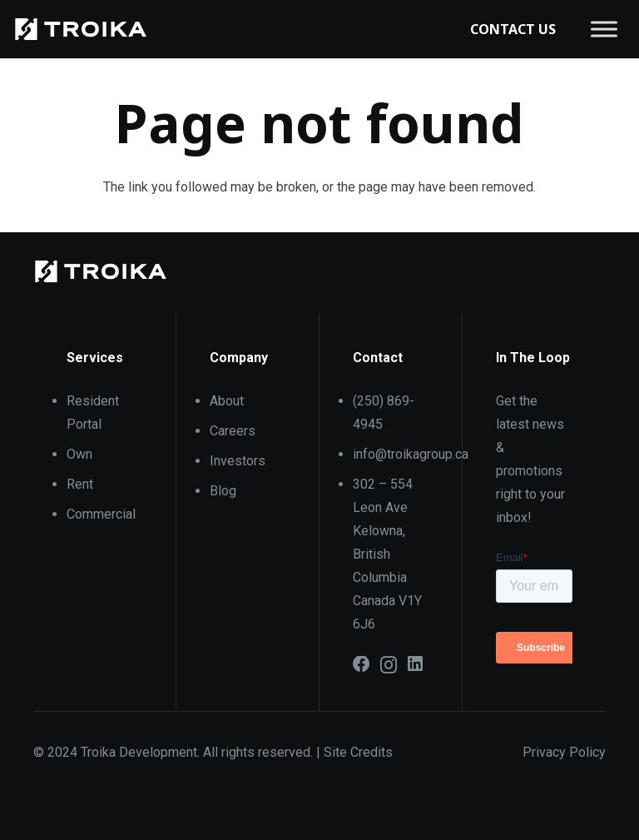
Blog (223, 491)
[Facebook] (362, 665)
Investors (238, 461)
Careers (233, 431)
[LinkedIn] (415, 665)
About (227, 401)
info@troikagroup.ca (411, 454)
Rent (80, 484)
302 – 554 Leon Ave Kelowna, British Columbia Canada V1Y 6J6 (387, 554)
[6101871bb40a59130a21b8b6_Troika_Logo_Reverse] (81, 29)
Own (79, 454)
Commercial (101, 514)
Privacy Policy (564, 752)
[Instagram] (389, 666)
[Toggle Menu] (604, 29)
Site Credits (358, 752)
